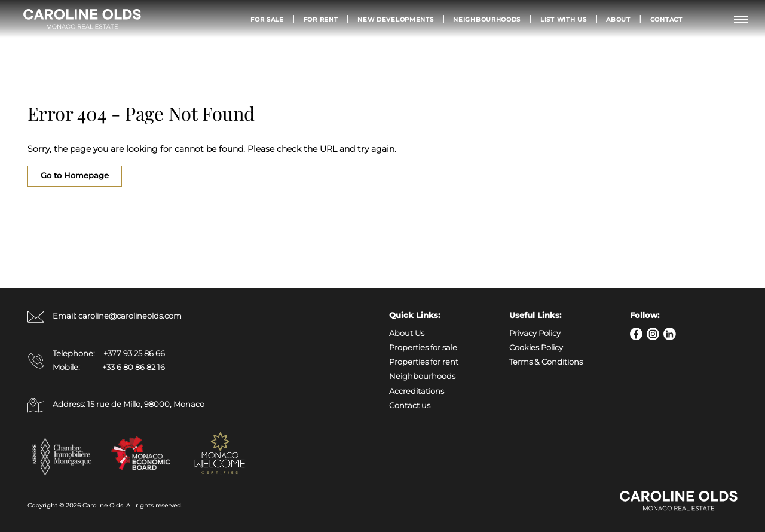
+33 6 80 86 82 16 (134, 367)
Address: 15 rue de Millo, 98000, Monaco (116, 405)
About (618, 19)
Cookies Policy (536, 348)
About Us (407, 333)
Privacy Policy (535, 333)
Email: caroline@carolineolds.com (105, 317)
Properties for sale (423, 348)
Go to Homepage (75, 175)
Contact (666, 19)
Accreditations (417, 391)
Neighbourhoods (487, 19)
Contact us (410, 406)
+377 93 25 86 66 (134, 354)
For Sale (267, 19)
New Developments (395, 19)
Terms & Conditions (546, 362)
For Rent (321, 19)
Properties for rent (424, 362)
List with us (563, 19)
